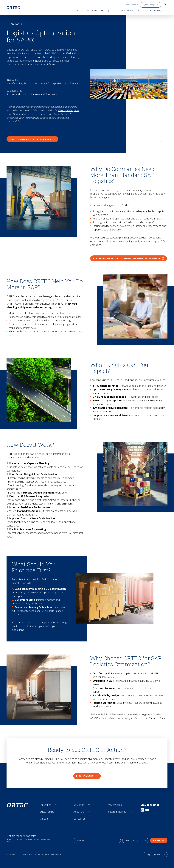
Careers (127, 5)
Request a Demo (87, 776)
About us (79, 812)
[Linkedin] (142, 810)
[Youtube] (147, 810)
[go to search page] (165, 5)
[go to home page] (13, 8)
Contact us (135, 5)
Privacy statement (27, 854)
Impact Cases (114, 805)
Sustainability (47, 812)
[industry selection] (135, 840)
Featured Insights (117, 812)
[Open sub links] (56, 805)
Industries (46, 805)
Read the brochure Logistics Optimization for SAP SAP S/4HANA (129, 258)
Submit (159, 840)
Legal (39, 854)
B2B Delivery (15, 24)
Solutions (79, 805)
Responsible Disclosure (52, 854)
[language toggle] (150, 5)
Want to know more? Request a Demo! (32, 139)
